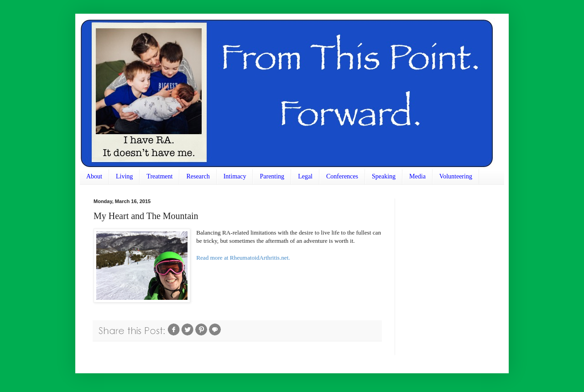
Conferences (342, 176)
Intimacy (235, 176)
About (94, 176)
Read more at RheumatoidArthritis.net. (243, 258)
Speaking (384, 176)
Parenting (272, 176)
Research (198, 176)
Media (417, 176)
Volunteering (456, 176)
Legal (305, 176)
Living (124, 176)
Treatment (159, 176)
